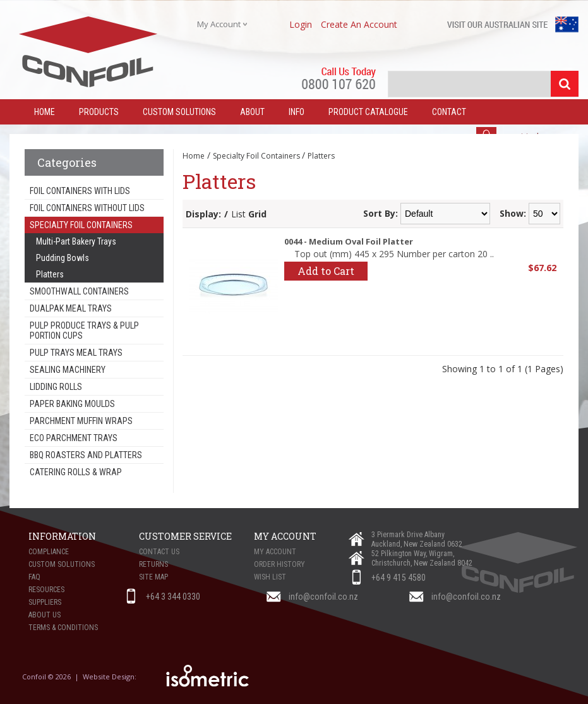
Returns (153, 564)
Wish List (270, 577)
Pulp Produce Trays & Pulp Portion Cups (84, 331)
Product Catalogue (368, 112)
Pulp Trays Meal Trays (76, 353)
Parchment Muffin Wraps (81, 421)
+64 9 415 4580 (399, 578)
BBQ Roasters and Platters (86, 455)
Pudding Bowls (63, 258)
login (301, 24)
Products (99, 112)
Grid (257, 214)
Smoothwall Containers (79, 291)
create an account (359, 24)
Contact (449, 112)
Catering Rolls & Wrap (76, 472)
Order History (279, 564)
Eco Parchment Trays (74, 438)
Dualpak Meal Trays (71, 308)
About (252, 112)
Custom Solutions (179, 112)
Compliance (49, 552)
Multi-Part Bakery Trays (76, 241)
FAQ (34, 577)
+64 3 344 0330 (173, 597)
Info (297, 112)
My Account (275, 552)
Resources (46, 590)
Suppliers (45, 602)
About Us (45, 615)
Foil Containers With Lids (80, 191)
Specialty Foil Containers (81, 225)
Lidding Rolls (56, 387)
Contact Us (159, 552)
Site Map (153, 577)
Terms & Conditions (63, 628)
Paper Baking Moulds (72, 404)
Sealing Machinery (68, 370)
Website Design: (111, 677)
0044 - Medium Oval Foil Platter (349, 241)
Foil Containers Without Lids (87, 208)
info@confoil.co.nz (323, 597)
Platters (50, 274)
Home (194, 156)
